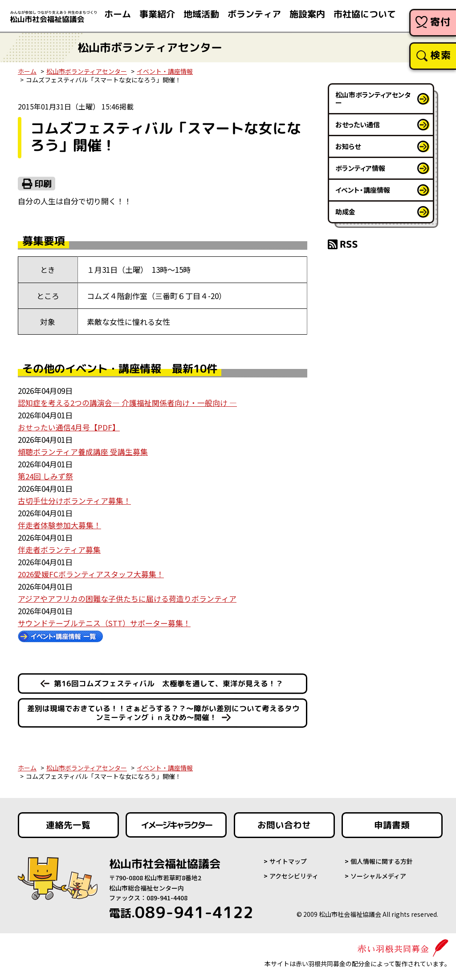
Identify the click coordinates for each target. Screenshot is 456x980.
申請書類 (392, 822)
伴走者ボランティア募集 (59, 548)
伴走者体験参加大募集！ (59, 524)
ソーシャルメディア (378, 874)
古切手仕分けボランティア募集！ (74, 499)
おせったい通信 (358, 124)
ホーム (27, 71)
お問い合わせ (285, 822)
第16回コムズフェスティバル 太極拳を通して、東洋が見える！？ (169, 681)
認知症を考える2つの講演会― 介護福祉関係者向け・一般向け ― (127, 403)
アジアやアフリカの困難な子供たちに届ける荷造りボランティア (127, 596)
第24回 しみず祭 (45, 475)
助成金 (345, 212)
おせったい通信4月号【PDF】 (69, 427)
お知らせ (348, 146)
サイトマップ (288, 859)
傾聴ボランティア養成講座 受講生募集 (83, 451)
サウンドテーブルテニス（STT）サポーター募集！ (104, 620)
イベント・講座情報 (165, 71)
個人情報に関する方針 (382, 859)
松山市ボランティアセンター (87, 71)
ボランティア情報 (360, 168)
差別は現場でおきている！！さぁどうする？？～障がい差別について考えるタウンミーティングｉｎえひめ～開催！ (163, 710)
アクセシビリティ (294, 874)
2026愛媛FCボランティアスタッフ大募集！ (91, 572)
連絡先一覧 (69, 822)
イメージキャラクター (176, 822)
